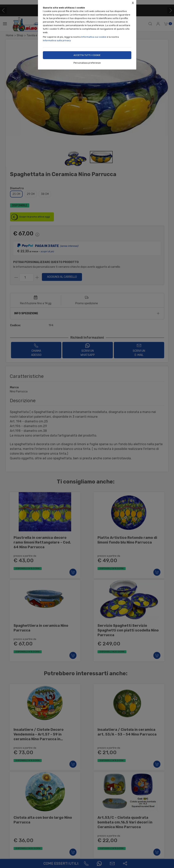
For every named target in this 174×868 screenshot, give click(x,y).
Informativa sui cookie (94, 37)
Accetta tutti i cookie (87, 55)
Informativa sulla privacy (57, 40)
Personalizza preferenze (87, 63)
